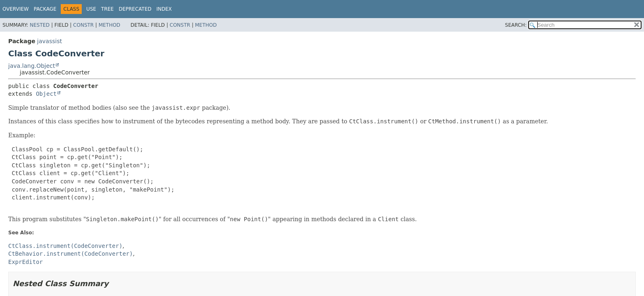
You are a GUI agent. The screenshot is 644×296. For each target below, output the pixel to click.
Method (109, 25)
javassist (49, 41)
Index (164, 9)
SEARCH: (516, 25)
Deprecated (135, 9)
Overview (16, 9)
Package (45, 9)
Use (91, 9)
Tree (107, 9)
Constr (83, 25)
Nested (39, 25)
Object (46, 94)
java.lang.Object (32, 66)
